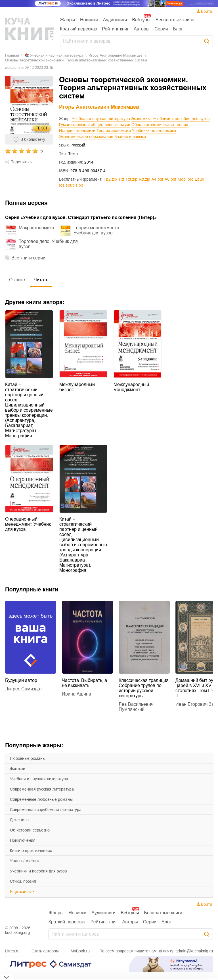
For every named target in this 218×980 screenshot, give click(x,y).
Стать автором (45, 951)
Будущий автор (21, 680)
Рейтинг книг (115, 29)
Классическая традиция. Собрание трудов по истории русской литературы (144, 688)
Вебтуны (141, 20)
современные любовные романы (41, 799)
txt (121, 179)
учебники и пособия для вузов (38, 871)
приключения (23, 840)
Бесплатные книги (175, 20)
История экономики (77, 131)
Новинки (89, 20)
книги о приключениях (31, 851)
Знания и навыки (130, 137)
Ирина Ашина (76, 694)
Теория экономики (114, 131)
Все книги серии (28, 258)
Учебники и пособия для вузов (181, 119)
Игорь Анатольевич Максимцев (116, 55)
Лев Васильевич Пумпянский (136, 707)
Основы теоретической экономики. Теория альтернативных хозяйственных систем (76, 60)
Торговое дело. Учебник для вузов (48, 244)
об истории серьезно (30, 830)
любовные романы (28, 758)
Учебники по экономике (154, 131)
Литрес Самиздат (24, 689)
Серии (161, 29)
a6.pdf (170, 179)
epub (199, 179)
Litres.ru (12, 951)
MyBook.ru (80, 951)
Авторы (142, 29)
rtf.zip (144, 179)
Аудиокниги (115, 20)
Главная (12, 55)
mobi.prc (185, 179)
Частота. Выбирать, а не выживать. (84, 683)
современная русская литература (42, 789)
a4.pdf (157, 179)
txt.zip (131, 179)
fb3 (80, 185)
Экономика (141, 119)
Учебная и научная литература (101, 119)
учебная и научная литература (39, 779)
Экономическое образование (86, 137)
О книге (17, 280)
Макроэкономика (36, 228)
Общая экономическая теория (160, 125)
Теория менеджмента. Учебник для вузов (97, 230)
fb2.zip (110, 179)
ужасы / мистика (25, 861)
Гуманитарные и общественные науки (95, 125)
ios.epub (67, 185)
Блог (178, 29)
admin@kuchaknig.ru (194, 951)
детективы (20, 820)
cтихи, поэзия (23, 881)
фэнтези (18, 769)
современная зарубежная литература (46, 810)
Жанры (67, 20)
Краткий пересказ (78, 29)
